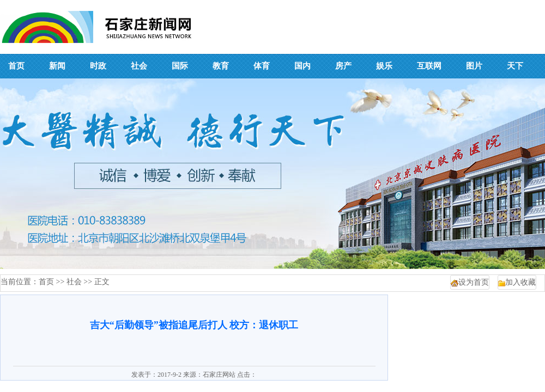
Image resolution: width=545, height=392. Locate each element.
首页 (46, 282)
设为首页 (474, 282)
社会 (74, 282)
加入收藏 (520, 282)
